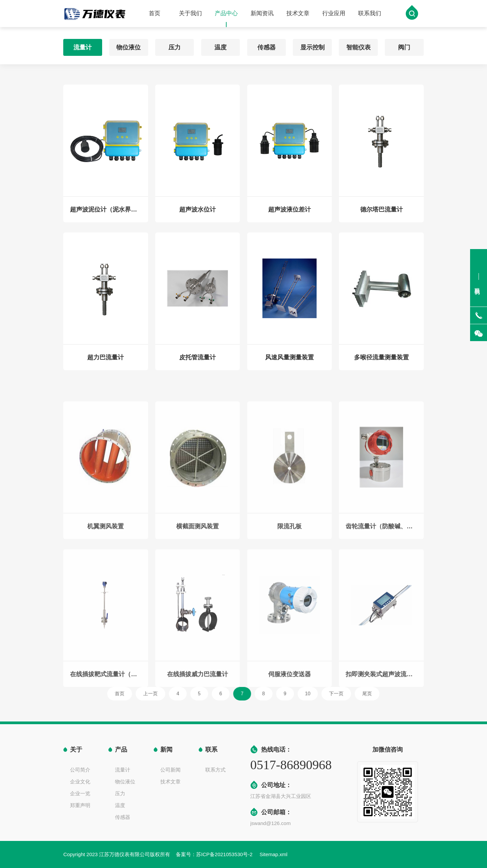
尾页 (331, 694)
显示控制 (312, 45)
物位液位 (129, 45)
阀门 (404, 45)
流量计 (83, 45)
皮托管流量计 (198, 361)
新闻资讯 (262, 14)
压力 (175, 45)
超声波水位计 (198, 214)
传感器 (266, 45)
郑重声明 (80, 805)
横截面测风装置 (198, 577)
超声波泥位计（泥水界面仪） (106, 214)
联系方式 (215, 770)
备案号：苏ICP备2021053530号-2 (215, 854)
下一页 (310, 694)
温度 (221, 45)
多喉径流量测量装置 (381, 361)
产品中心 (226, 19)
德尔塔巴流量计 (381, 214)
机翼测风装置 (106, 577)
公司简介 (80, 770)
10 (289, 694)
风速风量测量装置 (289, 361)
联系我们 (370, 14)
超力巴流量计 (106, 361)
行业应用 (334, 14)
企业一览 (80, 793)
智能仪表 (358, 45)
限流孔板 (289, 577)
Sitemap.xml (273, 854)
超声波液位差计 (289, 214)
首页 (155, 14)
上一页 (177, 694)
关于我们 (190, 14)
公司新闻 (170, 770)
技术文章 (298, 14)
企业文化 (80, 782)
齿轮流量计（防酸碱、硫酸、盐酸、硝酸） (381, 577)
